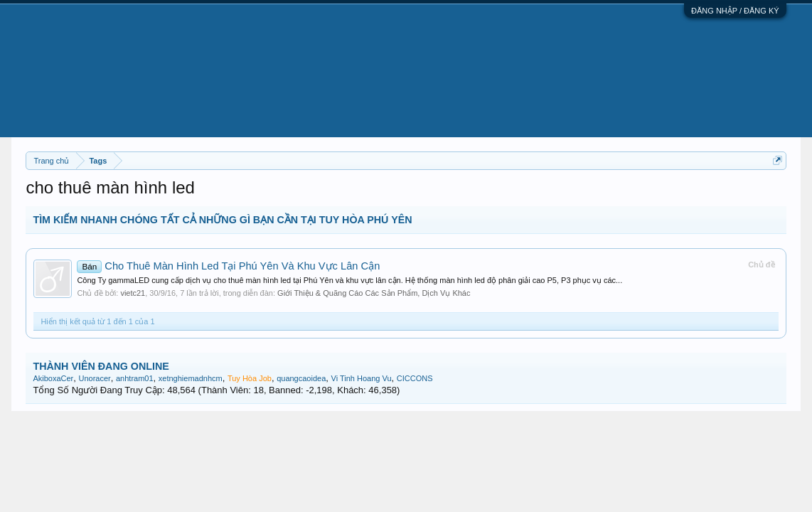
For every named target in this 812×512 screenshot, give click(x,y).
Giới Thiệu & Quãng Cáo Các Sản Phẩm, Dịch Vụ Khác (374, 293)
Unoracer (95, 378)
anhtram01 (135, 378)
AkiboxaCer (53, 378)
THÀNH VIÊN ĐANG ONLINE (101, 366)
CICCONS (415, 378)
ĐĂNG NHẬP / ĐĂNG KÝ (735, 11)
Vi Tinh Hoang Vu (362, 378)
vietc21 (133, 293)
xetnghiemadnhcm (191, 378)
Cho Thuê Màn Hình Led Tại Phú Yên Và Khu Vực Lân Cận (228, 266)
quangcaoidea (301, 378)
